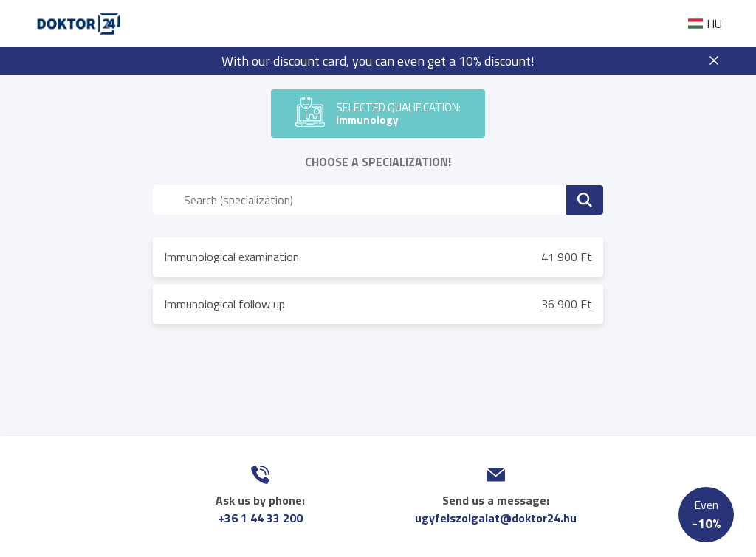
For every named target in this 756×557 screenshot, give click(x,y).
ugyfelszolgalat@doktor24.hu (496, 518)
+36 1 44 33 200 (260, 518)
